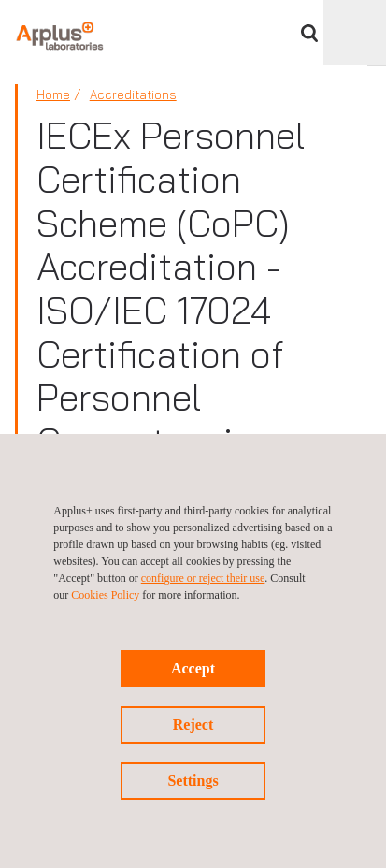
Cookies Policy (105, 595)
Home (53, 94)
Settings (193, 781)
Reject (193, 724)
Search (309, 33)
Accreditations (133, 94)
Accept (193, 668)
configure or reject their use (203, 578)
